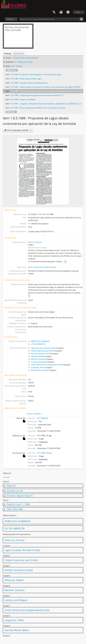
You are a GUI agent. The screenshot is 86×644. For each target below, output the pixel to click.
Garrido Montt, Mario (40, 370)
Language (61, 12)
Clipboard (54, 12)
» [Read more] (65, 261)
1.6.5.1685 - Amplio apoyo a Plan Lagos (26, 79)
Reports (10, 486)
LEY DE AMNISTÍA (38, 344)
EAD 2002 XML (13, 509)
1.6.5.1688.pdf (42, 418)
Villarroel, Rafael (37, 356)
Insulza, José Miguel (39, 362)
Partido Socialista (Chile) (41, 354)
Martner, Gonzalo (38, 359)
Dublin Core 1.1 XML (17, 504)
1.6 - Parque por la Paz (23, 62)
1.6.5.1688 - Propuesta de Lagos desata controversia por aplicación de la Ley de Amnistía (46, 91)
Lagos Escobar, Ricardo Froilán (43, 348)
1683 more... (12, 70)
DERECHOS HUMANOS (40, 341)
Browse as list (13, 491)
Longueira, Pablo (38, 367)
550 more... (11, 112)
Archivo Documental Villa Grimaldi (42, 267)
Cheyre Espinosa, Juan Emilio (43, 351)
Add (8, 477)
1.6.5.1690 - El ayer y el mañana (23, 99)
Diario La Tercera (35, 242)
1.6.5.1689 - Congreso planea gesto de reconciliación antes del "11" (37, 95)
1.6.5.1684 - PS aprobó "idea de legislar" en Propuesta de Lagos (36, 74)
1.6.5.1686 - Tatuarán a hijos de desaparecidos (29, 83)
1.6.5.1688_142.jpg (44, 453)
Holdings (7, 53)
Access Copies (34, 414)
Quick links (68, 12)
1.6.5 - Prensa (16, 66)
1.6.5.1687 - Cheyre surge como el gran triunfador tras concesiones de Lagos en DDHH (45, 87)
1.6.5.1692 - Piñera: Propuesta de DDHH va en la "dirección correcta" (38, 108)
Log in (78, 12)
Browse (10, 19)
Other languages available (19, 130)
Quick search (19, 53)
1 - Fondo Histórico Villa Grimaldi (25, 58)
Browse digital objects (18, 496)
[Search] (81, 19)
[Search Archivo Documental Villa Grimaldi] (51, 19)
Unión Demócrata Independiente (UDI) (47, 365)
